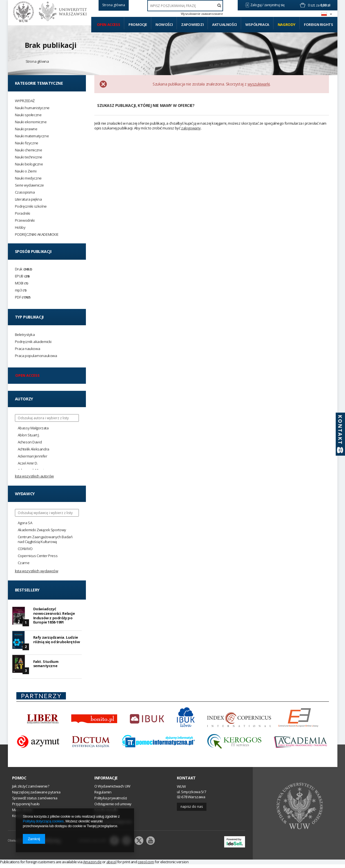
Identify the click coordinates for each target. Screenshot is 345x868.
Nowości (164, 24)
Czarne (24, 563)
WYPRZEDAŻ (25, 101)
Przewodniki (25, 220)
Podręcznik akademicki (33, 342)
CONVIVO (25, 549)
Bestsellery (27, 590)
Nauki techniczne (29, 157)
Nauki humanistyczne (32, 108)
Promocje (138, 24)
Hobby (20, 227)
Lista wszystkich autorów (34, 476)
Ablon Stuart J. (29, 435)
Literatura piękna (28, 199)
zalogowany (191, 128)
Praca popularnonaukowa (36, 356)
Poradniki (23, 213)
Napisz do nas (192, 810)
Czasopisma (25, 192)
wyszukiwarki (259, 84)
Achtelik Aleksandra (34, 449)
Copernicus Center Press (38, 556)
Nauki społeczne (28, 115)
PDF (23, 297)
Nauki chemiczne (29, 150)
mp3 (21, 290)
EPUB (22, 276)
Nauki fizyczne (27, 143)
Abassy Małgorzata (33, 428)
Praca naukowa (28, 349)
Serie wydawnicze (30, 185)
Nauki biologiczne (29, 164)
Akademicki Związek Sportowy (42, 530)
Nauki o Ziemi (26, 171)
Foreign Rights (318, 24)
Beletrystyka (25, 335)
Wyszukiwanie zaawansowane (202, 14)
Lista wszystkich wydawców (37, 571)
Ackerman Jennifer (33, 456)
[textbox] (185, 6)
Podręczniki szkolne (31, 206)
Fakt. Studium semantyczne (46, 667)
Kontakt (186, 782)
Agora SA (25, 523)
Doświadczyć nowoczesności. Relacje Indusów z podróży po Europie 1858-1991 (54, 616)
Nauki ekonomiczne (31, 122)
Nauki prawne (26, 129)
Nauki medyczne (28, 178)
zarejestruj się (275, 5)
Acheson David (30, 442)
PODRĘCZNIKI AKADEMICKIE (37, 235)
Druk (24, 269)
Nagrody (287, 24)
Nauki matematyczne (32, 136)
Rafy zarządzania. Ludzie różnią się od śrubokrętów (57, 642)
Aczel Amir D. (28, 463)
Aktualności (224, 24)
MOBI (22, 283)
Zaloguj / (257, 5)
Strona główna (37, 61)
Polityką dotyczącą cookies (43, 821)
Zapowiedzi (192, 24)
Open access (109, 24)
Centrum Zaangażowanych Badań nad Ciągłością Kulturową (45, 539)
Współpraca (257, 24)
